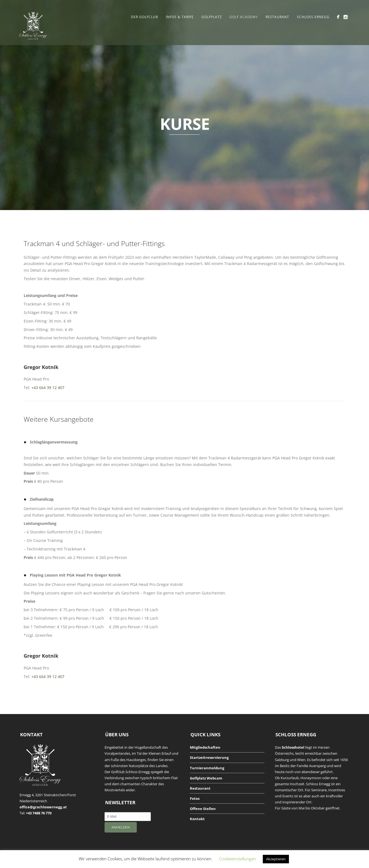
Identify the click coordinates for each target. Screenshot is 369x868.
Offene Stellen (203, 809)
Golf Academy (244, 17)
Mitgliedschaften (205, 747)
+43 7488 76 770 (39, 813)
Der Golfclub (145, 17)
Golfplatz (212, 17)
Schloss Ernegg (313, 17)
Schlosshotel (293, 747)
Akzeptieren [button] (276, 859)
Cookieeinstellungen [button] (237, 859)
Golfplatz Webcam (206, 778)
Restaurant (277, 17)
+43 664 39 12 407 (48, 388)
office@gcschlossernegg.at (43, 807)
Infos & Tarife (180, 17)
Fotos (195, 798)
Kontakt (197, 819)
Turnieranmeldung (207, 768)
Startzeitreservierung (209, 757)
